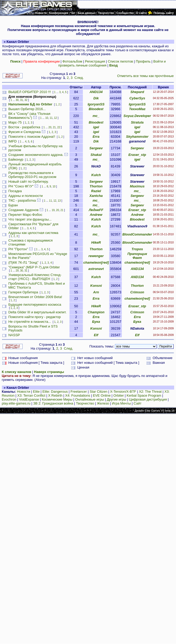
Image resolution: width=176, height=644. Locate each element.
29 (17, 271)
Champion (96, 312)
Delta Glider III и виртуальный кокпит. (37, 312)
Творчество (85, 403)
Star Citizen (99, 392)
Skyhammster (137, 137)
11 (51, 118)
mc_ (96, 116)
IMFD (13, 141)
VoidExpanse (29, 399)
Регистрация (95, 61)
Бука (96, 322)
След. (79, 78)
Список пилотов (120, 61)
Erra (96, 137)
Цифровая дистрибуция (148, 399)
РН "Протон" (18, 249)
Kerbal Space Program (144, 395)
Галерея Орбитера (23, 292)
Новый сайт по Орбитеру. (29, 182)
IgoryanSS (96, 104)
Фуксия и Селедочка (25, 132)
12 (55, 118)
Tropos (137, 249)
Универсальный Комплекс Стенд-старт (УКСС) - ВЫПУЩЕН (35, 277)
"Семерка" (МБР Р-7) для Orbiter (34, 267)
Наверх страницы (49, 372)
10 (47, 118)
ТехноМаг (137, 109)
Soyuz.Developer (137, 116)
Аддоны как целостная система (33, 233)
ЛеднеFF (96, 210)
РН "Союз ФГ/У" (21, 186)
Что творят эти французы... (30, 219)
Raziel (96, 191)
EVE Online (102, 395)
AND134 (96, 92)
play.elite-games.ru (16, 403)
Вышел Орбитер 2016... (27, 109)
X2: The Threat (150, 392)
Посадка (15, 191)
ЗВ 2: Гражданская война (53, 403)
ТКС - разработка (22, 200)
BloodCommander (137, 234)
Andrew (96, 215)
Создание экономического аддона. (36, 155)
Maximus (137, 186)
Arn (96, 292)
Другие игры (117, 399)
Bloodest (96, 109)
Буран (13, 205)
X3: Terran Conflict (31, 395)
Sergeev (96, 148)
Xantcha (96, 196)
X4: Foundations (78, 395)
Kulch (96, 175)
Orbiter (119, 395)
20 (50, 127)
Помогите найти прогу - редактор (35, 317)
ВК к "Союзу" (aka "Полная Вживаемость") (29, 116)
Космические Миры (57, 399)
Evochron (9, 399)
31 (21, 100)
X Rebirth (55, 395)
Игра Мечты (121, 403)
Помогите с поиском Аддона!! (32, 137)
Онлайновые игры (90, 399)
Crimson (137, 292)
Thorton (96, 186)
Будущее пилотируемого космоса (35, 305)
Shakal (96, 155)
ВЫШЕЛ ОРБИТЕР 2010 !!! (30, 92)
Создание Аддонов (24, 210)
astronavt (96, 269)
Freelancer (79, 392)
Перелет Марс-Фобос (25, 215)
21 (54, 127)
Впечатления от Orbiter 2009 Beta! (35, 297)
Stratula (137, 122)
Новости (23, 392)
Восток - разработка (24, 127)
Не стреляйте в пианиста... (30, 322)
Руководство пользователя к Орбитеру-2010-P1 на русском (32, 175)
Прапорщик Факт (137, 256)
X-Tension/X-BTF (123, 392)
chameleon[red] (96, 262)
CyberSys (137, 98)
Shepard (137, 92)
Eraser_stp (137, 155)
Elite (36, 392)
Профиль (143, 61)
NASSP (14, 335)
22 (59, 127)
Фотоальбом (72, 61)
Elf (96, 335)
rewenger (96, 256)
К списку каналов (17, 372)
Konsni (96, 286)
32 (26, 100)
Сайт (138, 403)
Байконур (16, 159)
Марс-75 (15, 122)
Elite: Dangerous (55, 392)
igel (96, 127)
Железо (103, 403)
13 (59, 201)
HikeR (96, 242)
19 (53, 210)
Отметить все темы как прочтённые (145, 76)
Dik (96, 98)
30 (17, 100)
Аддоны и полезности (26, 196)
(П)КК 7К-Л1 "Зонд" (23, 262)
